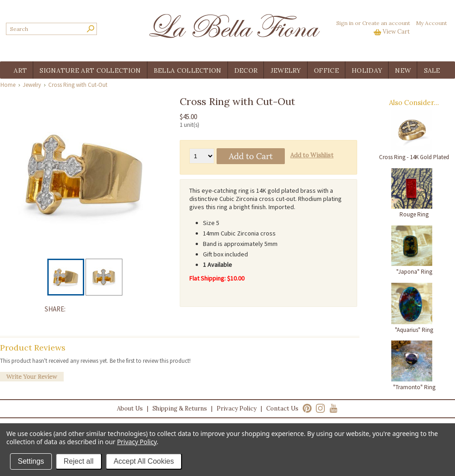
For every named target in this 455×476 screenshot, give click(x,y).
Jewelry (32, 85)
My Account (431, 23)
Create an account (386, 23)
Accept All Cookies (144, 461)
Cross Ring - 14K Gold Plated (414, 157)
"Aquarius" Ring (414, 330)
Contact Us (282, 408)
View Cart (396, 32)
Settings (31, 461)
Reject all (79, 461)
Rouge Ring (414, 214)
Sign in (345, 23)
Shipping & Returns (180, 408)
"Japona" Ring (414, 272)
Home (8, 85)
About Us (130, 408)
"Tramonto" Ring (414, 387)
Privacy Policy (237, 408)
